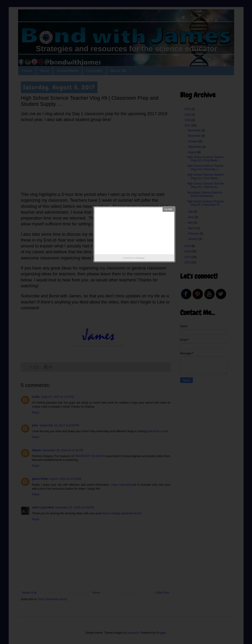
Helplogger (140, 258)
